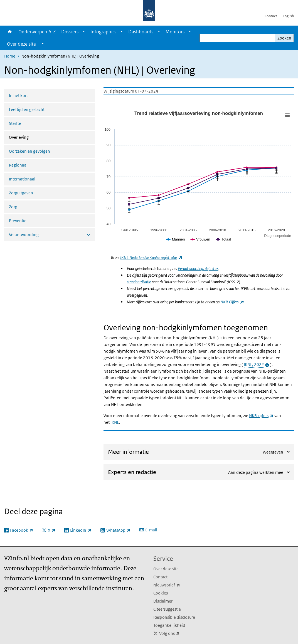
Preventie (18, 221)
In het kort (18, 96)
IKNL (115, 422)
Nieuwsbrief (179, 585)
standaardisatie (139, 282)
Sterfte (15, 123)
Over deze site (166, 569)
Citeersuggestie (167, 609)
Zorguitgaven (21, 193)
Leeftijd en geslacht (27, 109)
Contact (271, 16)
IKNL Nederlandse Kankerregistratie (151, 257)
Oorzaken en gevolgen (29, 151)
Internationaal (22, 179)
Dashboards (141, 32)
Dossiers (70, 32)
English (288, 16)
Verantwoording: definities (198, 268)
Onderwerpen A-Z (37, 32)
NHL (262, 371)
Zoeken (284, 38)
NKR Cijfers (232, 302)
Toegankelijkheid (169, 625)
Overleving (34, 137)
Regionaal (18, 165)
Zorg (13, 207)
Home (10, 32)
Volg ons (182, 633)
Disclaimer (163, 601)
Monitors (175, 32)
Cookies (161, 593)
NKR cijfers (261, 416)
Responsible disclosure (174, 617)
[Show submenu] (84, 32)
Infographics (103, 32)
